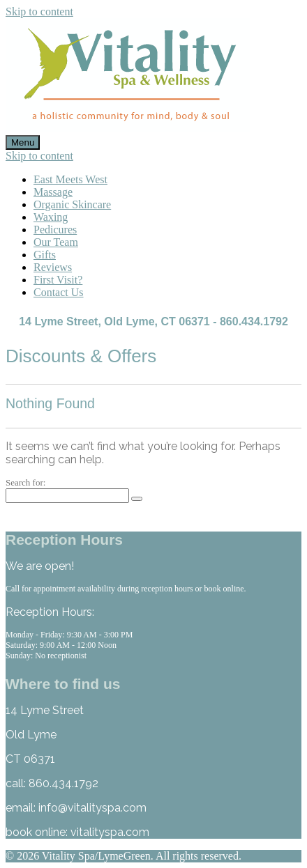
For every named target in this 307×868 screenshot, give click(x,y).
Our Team (56, 242)
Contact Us (59, 292)
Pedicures (55, 230)
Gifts (45, 255)
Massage (53, 192)
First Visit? (58, 280)
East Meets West (70, 179)
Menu (23, 142)
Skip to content (39, 11)
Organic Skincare (72, 204)
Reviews (53, 267)
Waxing (51, 217)
